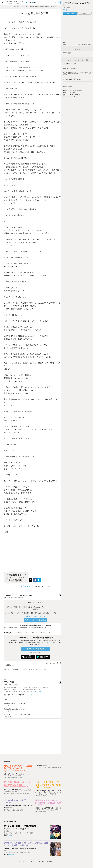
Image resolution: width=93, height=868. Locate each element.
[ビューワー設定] (54, 2)
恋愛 (8, 793)
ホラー (40, 767)
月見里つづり (58, 792)
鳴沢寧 (45, 765)
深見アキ (6, 851)
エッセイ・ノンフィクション (16, 776)
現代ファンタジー (44, 794)
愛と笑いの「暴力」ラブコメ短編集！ (21, 826)
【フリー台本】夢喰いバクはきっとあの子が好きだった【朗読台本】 (50, 785)
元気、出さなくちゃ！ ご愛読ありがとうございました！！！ (18, 768)
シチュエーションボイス (11, 669)
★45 (37, 810)
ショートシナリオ (41, 669)
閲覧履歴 (42, 861)
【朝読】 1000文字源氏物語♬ (45, 808)
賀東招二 (6, 831)
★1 (5, 809)
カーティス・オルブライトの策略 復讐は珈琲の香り (20, 849)
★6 (36, 794)
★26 (5, 776)
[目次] (59, 2)
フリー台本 (31, 669)
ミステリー (7, 853)
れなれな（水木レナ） (25, 774)
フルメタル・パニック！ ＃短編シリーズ (16, 829)
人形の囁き (39, 765)
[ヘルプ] (12, 633)
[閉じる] (26, 575)
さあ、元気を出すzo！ (10, 774)
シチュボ (23, 669)
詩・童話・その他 (44, 810)
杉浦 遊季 (9, 807)
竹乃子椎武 (36, 609)
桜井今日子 (59, 808)
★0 (36, 767)
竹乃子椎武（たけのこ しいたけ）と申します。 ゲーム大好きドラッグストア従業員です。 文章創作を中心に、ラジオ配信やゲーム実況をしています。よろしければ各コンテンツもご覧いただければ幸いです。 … (26, 690)
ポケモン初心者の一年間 (15, 800)
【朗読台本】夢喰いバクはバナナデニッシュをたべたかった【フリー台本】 (49, 791)
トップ (23, 861)
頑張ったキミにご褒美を (11, 790)
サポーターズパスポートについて (35, 616)
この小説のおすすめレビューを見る (57, 663)
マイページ (33, 861)
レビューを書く (70, 13)
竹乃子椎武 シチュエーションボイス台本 (18, 595)
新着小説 (50, 861)
